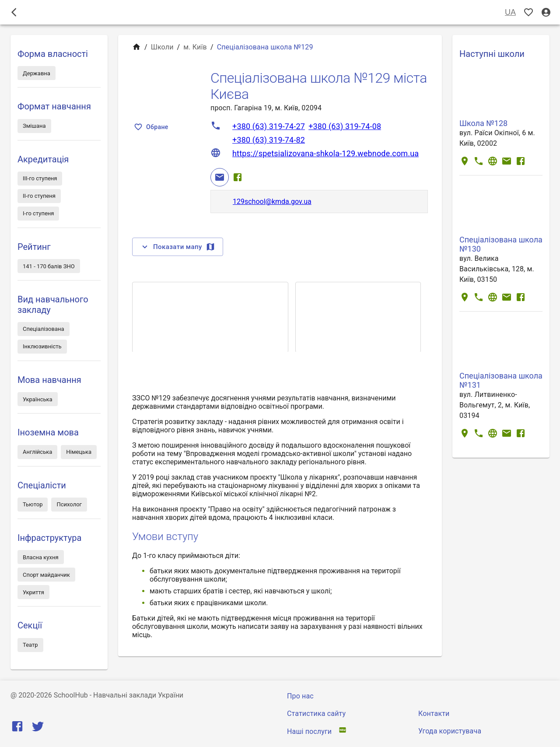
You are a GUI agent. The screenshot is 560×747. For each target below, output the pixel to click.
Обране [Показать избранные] (152, 127)
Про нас (300, 696)
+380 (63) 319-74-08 (345, 126)
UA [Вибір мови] (510, 12)
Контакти (434, 714)
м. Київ (195, 47)
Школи (162, 47)
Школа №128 (483, 123)
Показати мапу (178, 247)
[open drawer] (14, 12)
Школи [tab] (280, 12)
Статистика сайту (316, 714)
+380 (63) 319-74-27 (269, 126)
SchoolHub (71, 695)
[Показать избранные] (528, 12)
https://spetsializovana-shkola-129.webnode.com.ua (325, 153)
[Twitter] (38, 728)
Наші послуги (309, 731)
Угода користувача (450, 731)
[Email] (220, 177)
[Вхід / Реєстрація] (546, 12)
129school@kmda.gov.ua (272, 202)
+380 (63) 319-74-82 (269, 140)
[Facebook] (238, 177)
